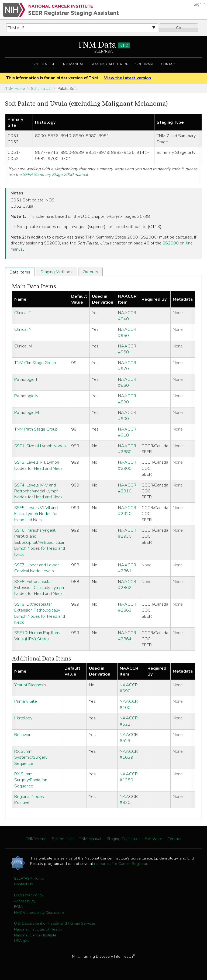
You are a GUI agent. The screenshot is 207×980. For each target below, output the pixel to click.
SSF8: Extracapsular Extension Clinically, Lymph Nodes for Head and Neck (39, 588)
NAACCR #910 (127, 432)
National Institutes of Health (38, 929)
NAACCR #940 (127, 316)
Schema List (43, 64)
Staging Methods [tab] (56, 272)
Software (145, 64)
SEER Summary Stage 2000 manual (55, 175)
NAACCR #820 (129, 800)
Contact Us (23, 884)
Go (179, 28)
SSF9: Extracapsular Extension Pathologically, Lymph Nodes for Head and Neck (40, 613)
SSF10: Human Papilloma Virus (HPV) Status (38, 636)
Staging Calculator (110, 64)
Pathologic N (26, 396)
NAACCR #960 (127, 349)
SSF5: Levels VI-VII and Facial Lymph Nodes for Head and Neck (36, 514)
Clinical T (23, 313)
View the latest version (127, 78)
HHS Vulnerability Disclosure (39, 912)
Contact (169, 64)
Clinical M (23, 346)
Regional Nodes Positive (29, 800)
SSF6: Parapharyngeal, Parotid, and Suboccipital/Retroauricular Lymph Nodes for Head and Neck (40, 542)
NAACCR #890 (127, 399)
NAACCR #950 (127, 332)
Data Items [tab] (20, 272)
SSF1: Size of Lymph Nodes (40, 446)
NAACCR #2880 (127, 449)
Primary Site (26, 701)
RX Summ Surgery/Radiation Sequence (31, 780)
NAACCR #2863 (127, 607)
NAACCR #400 (129, 704)
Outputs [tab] (90, 272)
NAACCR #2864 (127, 636)
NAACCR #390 (129, 688)
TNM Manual (73, 64)
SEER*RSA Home (29, 878)
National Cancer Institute (35, 935)
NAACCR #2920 (127, 511)
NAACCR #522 (129, 721)
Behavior (22, 735)
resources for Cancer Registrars (122, 864)
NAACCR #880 (127, 382)
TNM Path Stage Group (36, 429)
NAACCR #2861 (127, 568)
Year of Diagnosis (30, 685)
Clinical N (23, 329)
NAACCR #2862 (127, 585)
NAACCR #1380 (129, 777)
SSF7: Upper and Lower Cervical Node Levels (37, 568)
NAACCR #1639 (129, 754)
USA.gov (22, 941)
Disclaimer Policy (29, 895)
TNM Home (15, 88)
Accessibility (25, 901)
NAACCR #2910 (127, 488)
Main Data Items (34, 287)
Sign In (200, 4)
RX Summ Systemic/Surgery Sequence (31, 757)
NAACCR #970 (127, 366)
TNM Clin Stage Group (35, 363)
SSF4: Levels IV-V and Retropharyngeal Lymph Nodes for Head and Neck (38, 491)
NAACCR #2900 (127, 465)
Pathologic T (26, 379)
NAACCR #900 (127, 416)
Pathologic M (27, 413)
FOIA (18, 907)
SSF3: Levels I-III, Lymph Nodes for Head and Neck (38, 465)
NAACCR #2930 (127, 533)
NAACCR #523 (129, 738)
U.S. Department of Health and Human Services (55, 923)
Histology (23, 718)
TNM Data (104, 45)
